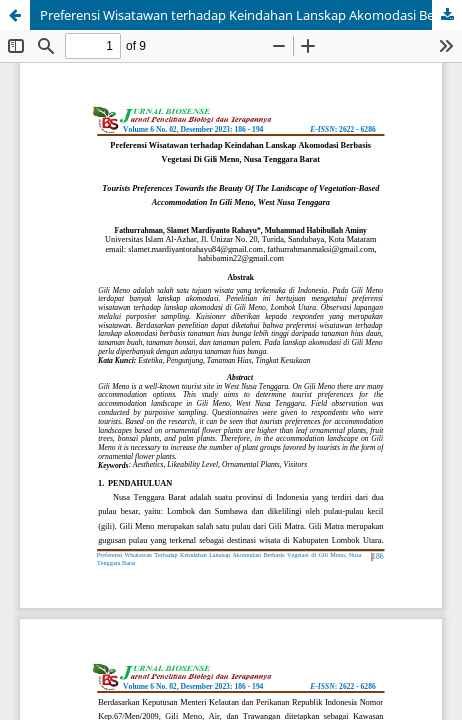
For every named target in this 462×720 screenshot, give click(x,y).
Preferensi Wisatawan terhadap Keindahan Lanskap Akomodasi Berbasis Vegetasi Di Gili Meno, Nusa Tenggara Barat (251, 15)
